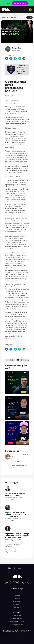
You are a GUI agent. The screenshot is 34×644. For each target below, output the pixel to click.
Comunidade (17, 601)
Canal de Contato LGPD (17, 625)
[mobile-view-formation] (17, 69)
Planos (17, 592)
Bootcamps (17, 595)
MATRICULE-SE (20, 3)
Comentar (26, 360)
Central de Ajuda (17, 615)
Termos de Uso (17, 618)
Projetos (17, 598)
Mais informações (17, 568)
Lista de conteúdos (9, 17)
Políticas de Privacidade (17, 621)
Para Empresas (17, 604)
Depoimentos (17, 607)
